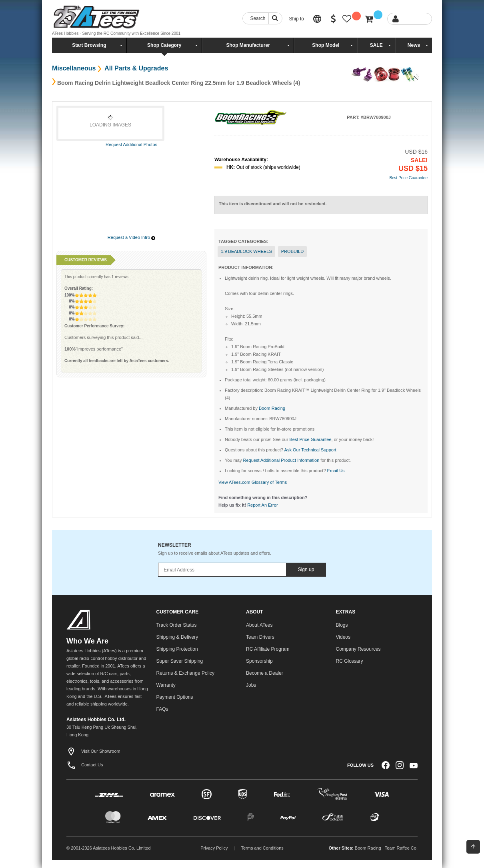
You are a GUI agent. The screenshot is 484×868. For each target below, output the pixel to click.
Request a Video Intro (129, 237)
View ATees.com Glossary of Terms (253, 482)
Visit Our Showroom (93, 751)
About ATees (259, 625)
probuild (292, 251)
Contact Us (85, 765)
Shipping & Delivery (177, 637)
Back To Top (473, 846)
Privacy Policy (214, 848)
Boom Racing (368, 848)
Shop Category (164, 45)
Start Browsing (89, 45)
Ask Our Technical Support (310, 450)
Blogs (342, 625)
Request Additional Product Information (281, 460)
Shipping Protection (177, 649)
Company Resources (358, 649)
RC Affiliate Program (268, 649)
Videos (343, 637)
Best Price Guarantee (408, 178)
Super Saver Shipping (180, 661)
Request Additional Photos (131, 144)
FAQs (162, 709)
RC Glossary (350, 661)
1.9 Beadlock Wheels (246, 251)
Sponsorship (259, 661)
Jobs (251, 685)
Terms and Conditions (262, 848)
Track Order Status (177, 625)
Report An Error (262, 505)
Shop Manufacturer (248, 45)
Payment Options (175, 697)
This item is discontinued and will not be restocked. (273, 204)
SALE (376, 45)
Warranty (166, 685)
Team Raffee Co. (401, 848)
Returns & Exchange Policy (185, 673)
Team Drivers (260, 637)
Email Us (336, 471)
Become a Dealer (265, 673)
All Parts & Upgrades (135, 68)
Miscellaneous (74, 68)
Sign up (306, 569)
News (414, 45)
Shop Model (326, 45)
